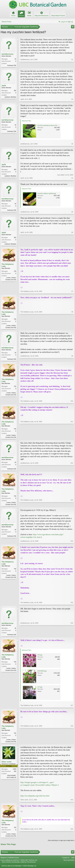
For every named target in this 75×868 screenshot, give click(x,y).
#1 (72, 65)
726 (15, 272)
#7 (72, 292)
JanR (4, 86)
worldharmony (8, 54)
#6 (72, 244)
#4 (72, 178)
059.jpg (40, 657)
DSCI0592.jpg (42, 673)
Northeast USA (12, 65)
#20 (72, 838)
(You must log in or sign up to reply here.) (61, 843)
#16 (72, 636)
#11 (72, 438)
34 (15, 59)
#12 (72, 470)
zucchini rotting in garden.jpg (47, 194)
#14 (72, 543)
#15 (72, 604)
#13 (72, 506)
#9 (72, 360)
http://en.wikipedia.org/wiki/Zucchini (35, 798)
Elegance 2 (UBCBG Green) (10, 860)
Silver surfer (7, 764)
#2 (72, 99)
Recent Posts (6, 22)
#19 (72, 802)
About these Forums (58, 16)
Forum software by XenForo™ (19, 863)
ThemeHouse (31, 865)
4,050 (14, 771)
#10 (72, 402)
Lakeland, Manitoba (10, 97)
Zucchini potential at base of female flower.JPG (53, 126)
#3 (72, 144)
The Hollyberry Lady (8, 266)
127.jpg (40, 689)
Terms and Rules (69, 863)
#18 (72, 743)
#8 (72, 328)
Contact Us (66, 860)
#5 (72, 212)
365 (15, 91)
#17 (72, 707)
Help (73, 860)
